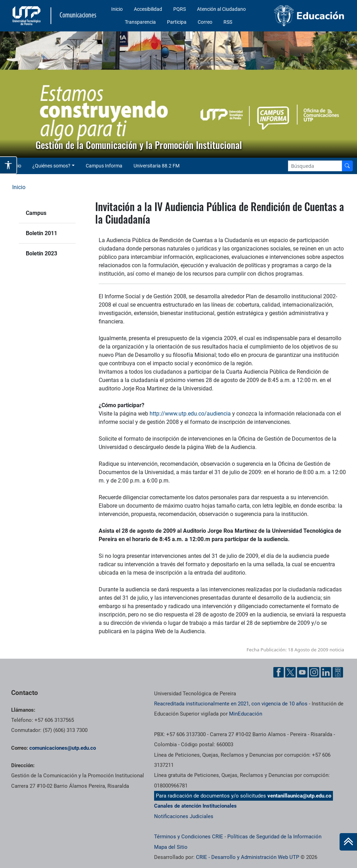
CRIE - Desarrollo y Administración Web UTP (248, 857)
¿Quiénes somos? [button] (51, 166)
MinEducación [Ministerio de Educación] (246, 714)
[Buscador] (347, 166)
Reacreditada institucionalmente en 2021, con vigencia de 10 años (231, 704)
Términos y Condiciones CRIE (189, 837)
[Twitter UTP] (290, 672)
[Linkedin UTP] (326, 672)
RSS (228, 22)
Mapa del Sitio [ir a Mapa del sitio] (171, 847)
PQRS (180, 9)
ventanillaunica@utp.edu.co (299, 796)
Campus (36, 213)
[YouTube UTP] (302, 672)
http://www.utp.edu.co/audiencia (190, 414)
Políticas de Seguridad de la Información (274, 837)
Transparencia (140, 22)
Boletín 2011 (41, 233)
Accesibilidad (148, 9)
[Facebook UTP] (279, 672)
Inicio (117, 9)
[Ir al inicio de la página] (348, 842)
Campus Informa (104, 166)
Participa (177, 22)
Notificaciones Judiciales (184, 816)
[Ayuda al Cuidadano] (338, 672)
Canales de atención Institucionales (195, 806)
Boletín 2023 (41, 253)
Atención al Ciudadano (221, 9)
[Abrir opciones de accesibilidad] (9, 165)
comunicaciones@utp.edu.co (63, 748)
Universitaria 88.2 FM (157, 166)
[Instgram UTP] (314, 672)
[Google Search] (315, 166)
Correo (205, 22)
